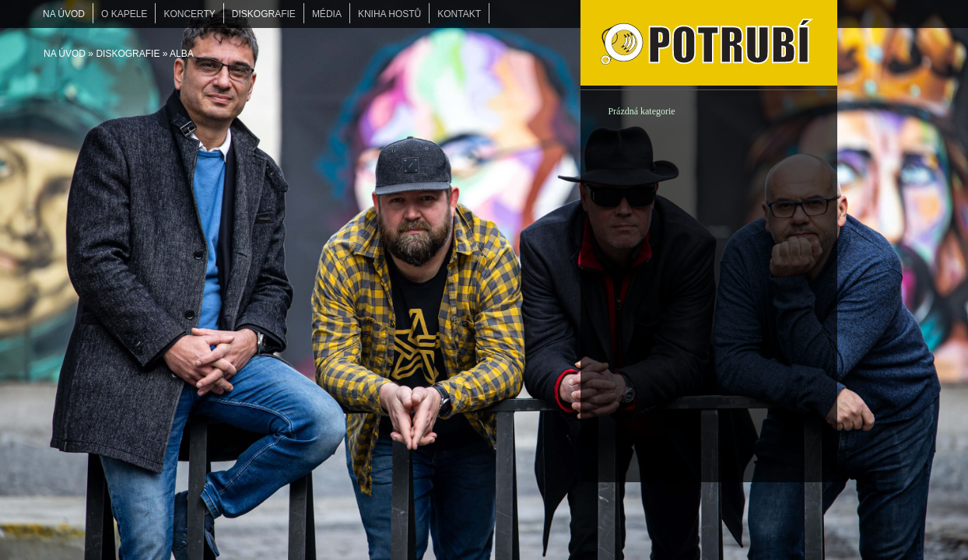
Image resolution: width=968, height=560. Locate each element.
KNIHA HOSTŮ (389, 14)
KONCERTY (189, 14)
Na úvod (65, 54)
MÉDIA (327, 14)
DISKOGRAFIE (128, 54)
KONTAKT (459, 14)
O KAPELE (124, 14)
